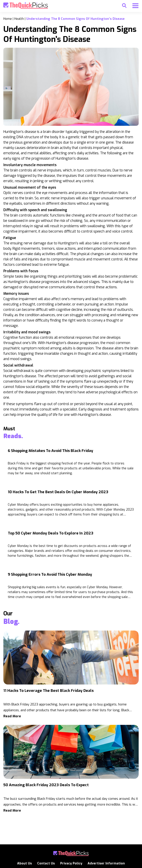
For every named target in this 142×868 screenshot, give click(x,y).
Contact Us (46, 863)
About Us (25, 863)
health (19, 19)
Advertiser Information (106, 863)
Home (8, 19)
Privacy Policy (71, 863)
